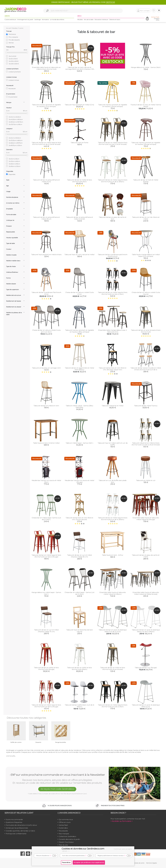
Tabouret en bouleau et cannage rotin (46, 368)
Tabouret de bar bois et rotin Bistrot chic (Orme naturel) (79, 519)
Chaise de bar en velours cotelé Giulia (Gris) (80, 293)
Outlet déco (63, 828)
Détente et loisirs (115, 20)
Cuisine (21, 28)
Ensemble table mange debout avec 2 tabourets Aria (113, 331)
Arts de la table (89, 20)
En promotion (12, 97)
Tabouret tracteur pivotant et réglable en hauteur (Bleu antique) (80, 331)
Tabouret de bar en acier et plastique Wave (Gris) (146, 706)
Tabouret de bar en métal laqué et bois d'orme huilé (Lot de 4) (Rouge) (46, 706)
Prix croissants (13, 37)
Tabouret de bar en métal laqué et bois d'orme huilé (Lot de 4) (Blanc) (113, 519)
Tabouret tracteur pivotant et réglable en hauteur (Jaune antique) (113, 106)
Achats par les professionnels (17, 828)
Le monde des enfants (57, 20)
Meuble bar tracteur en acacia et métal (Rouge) (80, 481)
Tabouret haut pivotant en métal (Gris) (79, 105)
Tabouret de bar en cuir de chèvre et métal (146, 218)
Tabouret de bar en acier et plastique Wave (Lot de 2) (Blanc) (146, 631)
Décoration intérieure (101, 20)
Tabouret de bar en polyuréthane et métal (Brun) (46, 218)
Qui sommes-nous (66, 819)
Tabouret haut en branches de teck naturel (80, 631)
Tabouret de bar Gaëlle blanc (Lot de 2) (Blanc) (80, 706)
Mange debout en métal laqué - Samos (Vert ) (46, 593)
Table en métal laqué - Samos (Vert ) (79, 443)
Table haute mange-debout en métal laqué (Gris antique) (146, 255)
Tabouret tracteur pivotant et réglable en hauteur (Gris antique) (46, 106)
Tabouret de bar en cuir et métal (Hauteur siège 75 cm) (46, 631)
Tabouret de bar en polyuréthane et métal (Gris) (46, 181)
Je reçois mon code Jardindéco (57, 789)
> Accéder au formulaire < (122, 821)
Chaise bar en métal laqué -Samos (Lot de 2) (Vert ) (46, 519)
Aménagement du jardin (25, 20)
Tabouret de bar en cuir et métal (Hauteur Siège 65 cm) (80, 556)
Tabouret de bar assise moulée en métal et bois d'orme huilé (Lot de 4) (146, 369)
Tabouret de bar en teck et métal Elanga (146, 181)
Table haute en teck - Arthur (113, 555)
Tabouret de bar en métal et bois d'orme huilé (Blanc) (80, 668)
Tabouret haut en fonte (79, 143)
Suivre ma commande (14, 819)
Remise (11, 43)
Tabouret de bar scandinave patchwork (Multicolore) (113, 255)
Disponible (11, 174)
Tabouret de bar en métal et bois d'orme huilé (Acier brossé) (113, 668)
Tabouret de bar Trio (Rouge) (146, 668)
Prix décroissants (14, 40)
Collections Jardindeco (68, 836)
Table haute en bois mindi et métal (46, 443)
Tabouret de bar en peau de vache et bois (113, 218)
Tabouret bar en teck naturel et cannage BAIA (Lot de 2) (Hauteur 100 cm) (80, 69)
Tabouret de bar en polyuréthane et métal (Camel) (80, 218)
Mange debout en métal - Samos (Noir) (146, 67)
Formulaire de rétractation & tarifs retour (21, 825)
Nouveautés (63, 831)
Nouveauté (11, 88)
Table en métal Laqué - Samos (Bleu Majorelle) (79, 407)
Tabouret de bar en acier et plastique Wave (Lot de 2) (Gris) (113, 631)
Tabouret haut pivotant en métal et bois (46, 255)
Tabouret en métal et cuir (146, 480)
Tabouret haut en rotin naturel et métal (79, 255)
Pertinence (12, 34)
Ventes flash (63, 825)
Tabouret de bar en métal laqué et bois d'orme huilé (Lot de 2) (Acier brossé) (113, 143)
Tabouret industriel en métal (113, 406)
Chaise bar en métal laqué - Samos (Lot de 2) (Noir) (80, 593)
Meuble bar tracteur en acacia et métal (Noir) (46, 481)
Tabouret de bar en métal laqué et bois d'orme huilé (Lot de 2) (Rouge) (46, 556)
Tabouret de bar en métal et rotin (46, 406)
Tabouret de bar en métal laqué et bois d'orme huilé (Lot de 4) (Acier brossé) (46, 143)
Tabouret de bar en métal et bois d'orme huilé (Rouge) (46, 668)
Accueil (9, 28)
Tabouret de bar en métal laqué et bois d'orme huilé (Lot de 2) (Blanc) (113, 181)
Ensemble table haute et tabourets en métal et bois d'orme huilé (46, 68)
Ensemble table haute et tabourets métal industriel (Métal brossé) (146, 593)
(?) (50, 856)
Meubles (80, 20)
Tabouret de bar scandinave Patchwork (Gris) (46, 293)
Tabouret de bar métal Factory (146, 406)
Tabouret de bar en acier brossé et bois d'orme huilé (146, 331)
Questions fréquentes (14, 822)
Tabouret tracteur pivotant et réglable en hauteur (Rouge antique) (146, 143)
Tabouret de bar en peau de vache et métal (146, 556)
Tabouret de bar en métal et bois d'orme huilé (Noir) (80, 181)
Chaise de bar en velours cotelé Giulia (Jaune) (146, 293)
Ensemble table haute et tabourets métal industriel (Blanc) (113, 593)
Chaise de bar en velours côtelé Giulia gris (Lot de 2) (46, 331)
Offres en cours (65, 822)
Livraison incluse (13, 80)
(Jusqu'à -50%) (155, 18)
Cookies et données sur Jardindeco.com (83, 849)
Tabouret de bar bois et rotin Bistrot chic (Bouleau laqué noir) (113, 369)
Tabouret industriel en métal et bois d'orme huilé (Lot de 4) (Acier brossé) (146, 444)
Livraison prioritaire (13, 72)
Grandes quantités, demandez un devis (20, 831)
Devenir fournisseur (66, 842)
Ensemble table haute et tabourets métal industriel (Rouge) (146, 519)
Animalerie (45, 20)
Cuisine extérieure (10, 20)
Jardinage (38, 20)
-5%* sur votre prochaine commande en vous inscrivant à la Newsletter (57, 775)
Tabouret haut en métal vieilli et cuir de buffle (113, 444)
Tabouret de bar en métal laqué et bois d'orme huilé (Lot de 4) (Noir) (113, 293)
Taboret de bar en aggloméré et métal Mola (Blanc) (80, 369)
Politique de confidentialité (16, 834)
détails (66, 851)
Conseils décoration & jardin (69, 839)
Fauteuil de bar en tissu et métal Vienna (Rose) (146, 106)
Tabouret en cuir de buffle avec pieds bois (113, 481)
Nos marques (64, 834)
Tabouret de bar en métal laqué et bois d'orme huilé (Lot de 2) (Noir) (113, 706)
